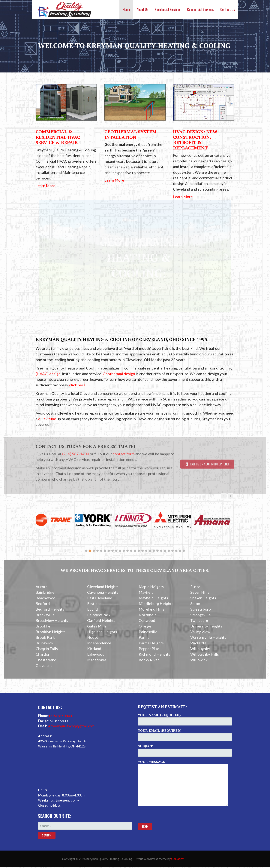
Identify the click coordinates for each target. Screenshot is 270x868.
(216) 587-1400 (60, 716)
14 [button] (135, 551)
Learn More (45, 186)
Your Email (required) (185, 735)
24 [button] (172, 551)
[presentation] (166, 816)
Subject (185, 750)
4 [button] (97, 551)
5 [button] (101, 551)
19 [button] (154, 551)
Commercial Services (200, 9)
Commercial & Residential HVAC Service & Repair (58, 137)
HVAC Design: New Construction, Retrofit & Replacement (195, 140)
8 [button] (112, 551)
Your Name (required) (185, 719)
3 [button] (94, 551)
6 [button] (105, 551)
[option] (55, 523)
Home (126, 9)
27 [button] (184, 551)
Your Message (185, 783)
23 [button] (169, 551)
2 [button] (90, 551)
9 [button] (116, 551)
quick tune (47, 419)
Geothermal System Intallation (130, 134)
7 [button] (109, 551)
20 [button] (157, 551)
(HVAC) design (48, 374)
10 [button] (120, 551)
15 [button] (139, 551)
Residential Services (168, 9)
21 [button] (161, 551)
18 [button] (150, 551)
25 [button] (176, 551)
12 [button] (127, 551)
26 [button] (180, 551)
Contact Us (228, 9)
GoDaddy (177, 859)
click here (77, 385)
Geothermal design (119, 374)
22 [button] (165, 551)
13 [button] (131, 551)
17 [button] (146, 551)
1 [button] (86, 551)
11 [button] (124, 551)
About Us (142, 9)
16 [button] (142, 551)
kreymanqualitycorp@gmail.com (71, 726)
